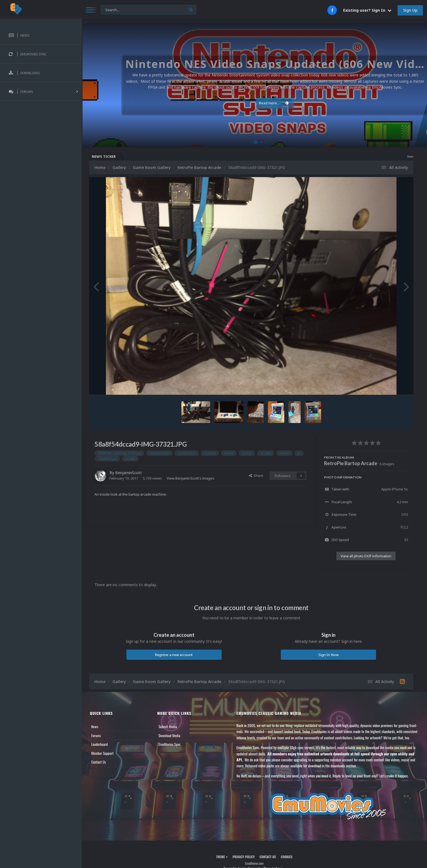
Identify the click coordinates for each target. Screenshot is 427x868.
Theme (222, 857)
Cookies (287, 857)
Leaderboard (100, 744)
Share (256, 475)
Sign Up (410, 10)
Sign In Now (328, 655)
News (95, 727)
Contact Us (99, 762)
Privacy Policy (244, 857)
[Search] (148, 10)
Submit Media (168, 727)
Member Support (102, 753)
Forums (96, 736)
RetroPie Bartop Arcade (351, 463)
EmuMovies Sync (170, 744)
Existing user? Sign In (367, 10)
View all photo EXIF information (366, 556)
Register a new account (174, 655)
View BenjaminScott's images (190, 478)
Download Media (169, 736)
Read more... (254, 100)
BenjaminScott (129, 473)
